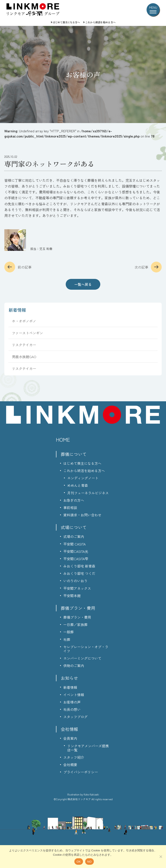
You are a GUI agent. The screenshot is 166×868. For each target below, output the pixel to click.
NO (89, 862)
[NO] (161, 857)
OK (79, 862)
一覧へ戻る (83, 284)
